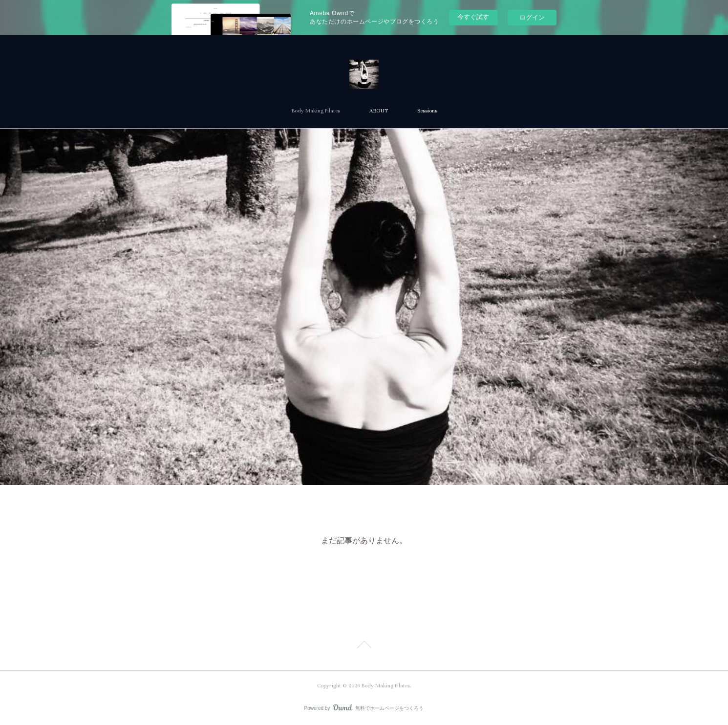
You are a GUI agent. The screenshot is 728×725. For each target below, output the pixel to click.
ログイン (532, 17)
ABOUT (379, 111)
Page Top (364, 646)
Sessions (427, 111)
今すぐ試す (473, 17)
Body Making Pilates (316, 111)
